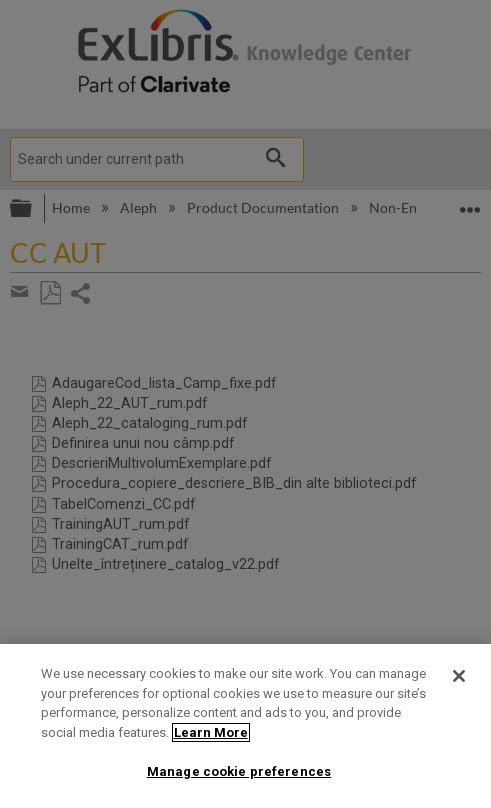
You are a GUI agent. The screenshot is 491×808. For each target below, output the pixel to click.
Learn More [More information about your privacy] (211, 732)
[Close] (459, 676)
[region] (245, 726)
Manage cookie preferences (239, 771)
